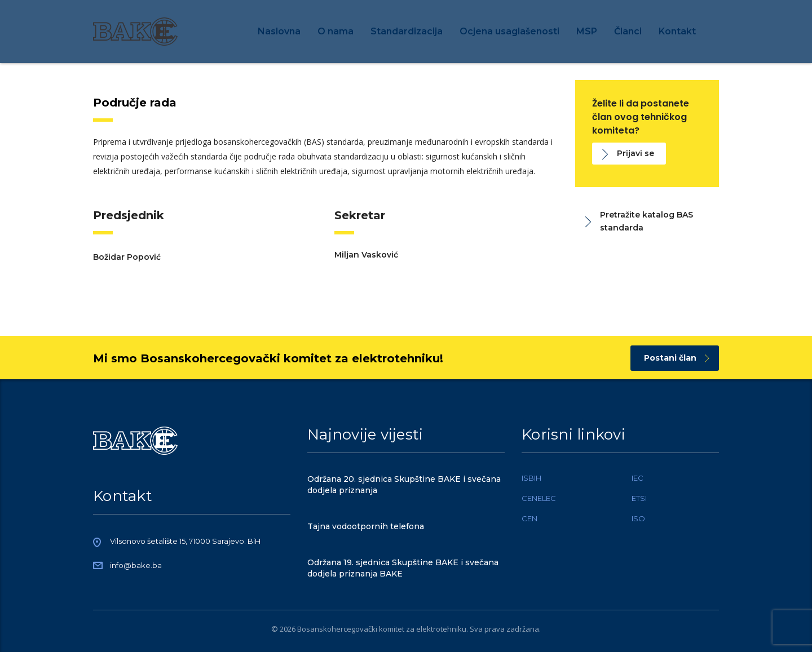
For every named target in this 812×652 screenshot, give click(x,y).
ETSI (639, 498)
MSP (587, 31)
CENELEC (539, 498)
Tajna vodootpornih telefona (366, 526)
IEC (637, 478)
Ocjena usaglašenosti (509, 31)
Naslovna (279, 31)
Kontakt (677, 31)
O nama (336, 31)
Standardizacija (407, 31)
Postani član (676, 358)
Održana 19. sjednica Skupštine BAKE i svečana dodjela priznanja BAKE (403, 568)
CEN (529, 518)
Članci (628, 31)
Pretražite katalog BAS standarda (639, 221)
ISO (638, 518)
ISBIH (531, 478)
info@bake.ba (136, 565)
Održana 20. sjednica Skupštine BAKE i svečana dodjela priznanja (404, 485)
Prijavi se (628, 154)
